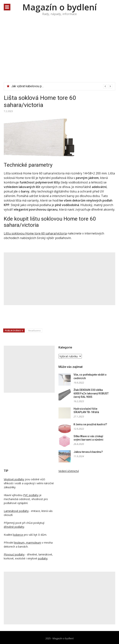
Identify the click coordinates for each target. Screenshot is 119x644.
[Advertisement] (59, 54)
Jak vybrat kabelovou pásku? (30, 86)
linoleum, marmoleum (28, 543)
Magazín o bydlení (60, 7)
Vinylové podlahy (14, 479)
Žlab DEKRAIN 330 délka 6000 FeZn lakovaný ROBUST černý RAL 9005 (91, 393)
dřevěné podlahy (14, 527)
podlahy (43, 558)
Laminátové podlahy (16, 511)
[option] (62, 86)
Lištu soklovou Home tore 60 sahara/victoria (35, 233)
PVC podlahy (31, 495)
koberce (18, 535)
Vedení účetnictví (69, 471)
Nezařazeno (35, 330)
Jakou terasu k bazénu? (88, 452)
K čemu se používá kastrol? (90, 424)
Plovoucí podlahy (14, 554)
